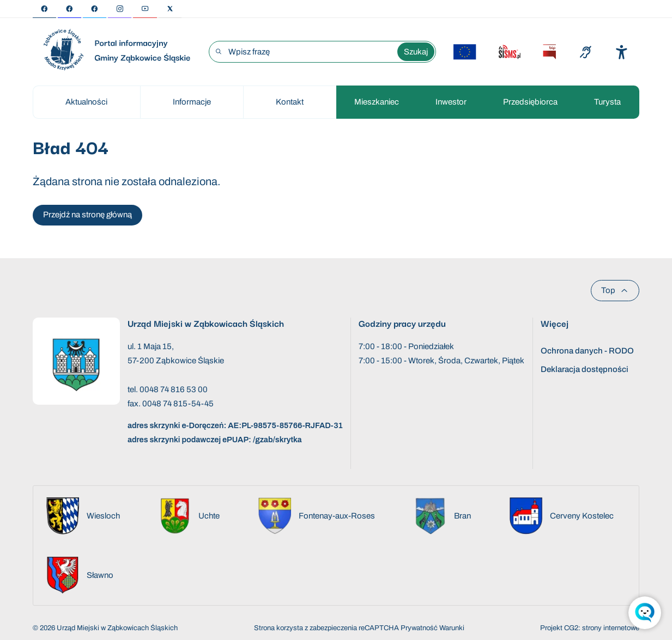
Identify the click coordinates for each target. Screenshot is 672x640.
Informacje (192, 102)
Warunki (452, 628)
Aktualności (86, 102)
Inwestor (451, 102)
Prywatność (419, 628)
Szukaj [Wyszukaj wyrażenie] (416, 52)
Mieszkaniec (377, 102)
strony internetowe (611, 628)
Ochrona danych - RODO (587, 351)
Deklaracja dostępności (585, 369)
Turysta (607, 102)
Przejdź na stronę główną (87, 215)
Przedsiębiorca (530, 102)
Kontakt (290, 102)
